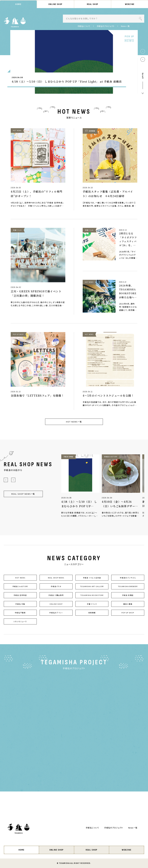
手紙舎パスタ (56, 586)
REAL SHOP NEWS (56, 578)
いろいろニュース (20, 622)
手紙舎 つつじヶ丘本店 (92, 578)
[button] (143, 51)
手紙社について (84, 26)
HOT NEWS (20, 578)
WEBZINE (130, 4)
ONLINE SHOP (55, 4)
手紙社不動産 (20, 613)
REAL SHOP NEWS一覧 (23, 494)
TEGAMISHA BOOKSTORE (92, 595)
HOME (18, 4)
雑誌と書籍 (128, 604)
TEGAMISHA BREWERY (128, 586)
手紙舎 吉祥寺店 (20, 595)
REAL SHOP (92, 4)
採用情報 (92, 613)
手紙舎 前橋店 (128, 595)
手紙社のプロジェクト (106, 26)
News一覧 (125, 26)
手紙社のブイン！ (56, 613)
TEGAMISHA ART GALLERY (92, 586)
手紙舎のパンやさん (128, 578)
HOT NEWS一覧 (74, 422)
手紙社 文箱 (20, 604)
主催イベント (92, 604)
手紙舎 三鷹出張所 (56, 595)
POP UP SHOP (128, 613)
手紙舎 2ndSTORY (20, 586)
